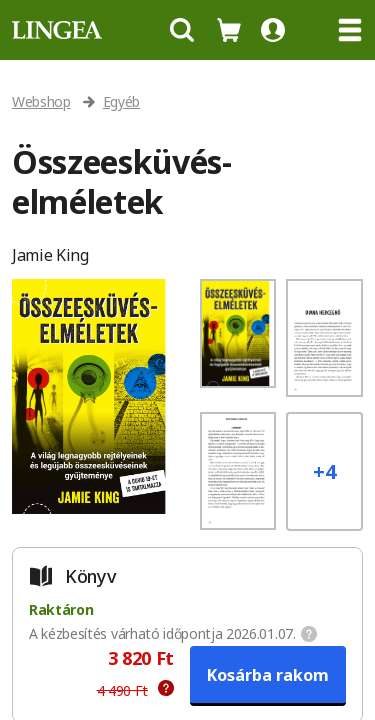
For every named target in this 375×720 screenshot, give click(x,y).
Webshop (41, 101)
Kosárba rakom (268, 675)
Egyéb (121, 101)
